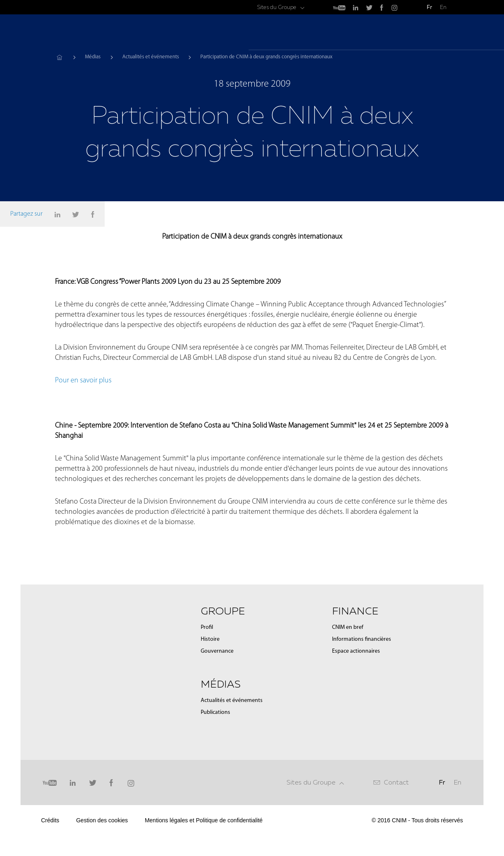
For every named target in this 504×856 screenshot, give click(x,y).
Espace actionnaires (356, 651)
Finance (414, 33)
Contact (396, 782)
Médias (375, 33)
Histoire (210, 639)
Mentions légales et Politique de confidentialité (204, 820)
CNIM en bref (348, 627)
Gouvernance (217, 651)
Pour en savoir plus (84, 381)
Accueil (59, 57)
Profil (207, 627)
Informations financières (362, 639)
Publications (215, 712)
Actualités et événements (151, 57)
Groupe (337, 33)
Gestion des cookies (102, 820)
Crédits (50, 820)
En (443, 7)
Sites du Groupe (277, 7)
